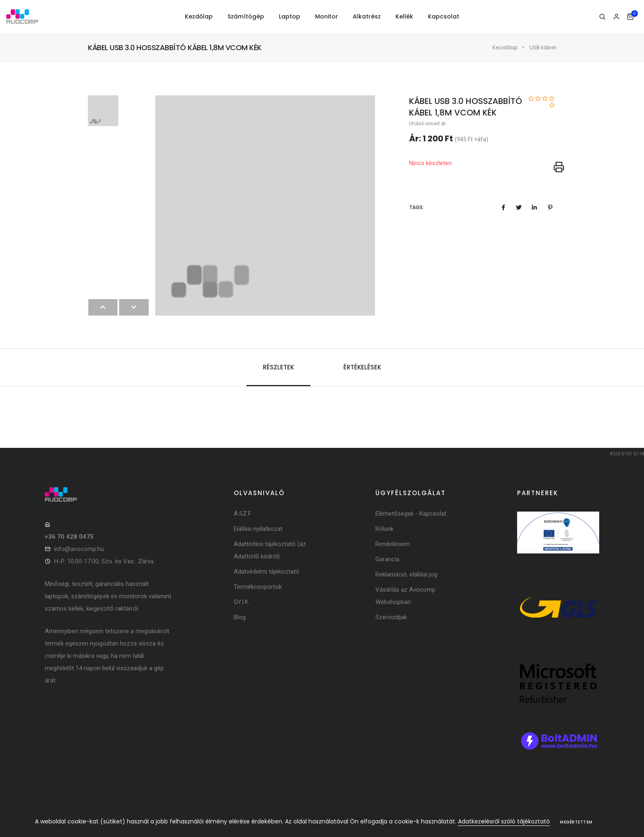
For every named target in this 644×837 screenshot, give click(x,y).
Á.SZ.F (243, 514)
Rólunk (384, 529)
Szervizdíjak (391, 617)
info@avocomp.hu (79, 549)
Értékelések (362, 367)
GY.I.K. (242, 602)
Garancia (387, 559)
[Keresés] (602, 17)
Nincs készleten (430, 163)
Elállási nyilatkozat (258, 529)
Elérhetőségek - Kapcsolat (411, 514)
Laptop (290, 16)
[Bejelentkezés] (616, 17)
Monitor (327, 16)
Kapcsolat (444, 16)
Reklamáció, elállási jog (406, 574)
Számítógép (246, 16)
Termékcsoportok (258, 587)
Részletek (278, 367)
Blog (240, 617)
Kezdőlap (199, 16)
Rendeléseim (393, 544)
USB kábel (543, 47)
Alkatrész (367, 16)
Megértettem (576, 822)
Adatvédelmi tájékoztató (267, 572)
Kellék (404, 16)
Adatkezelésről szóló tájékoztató (504, 821)
